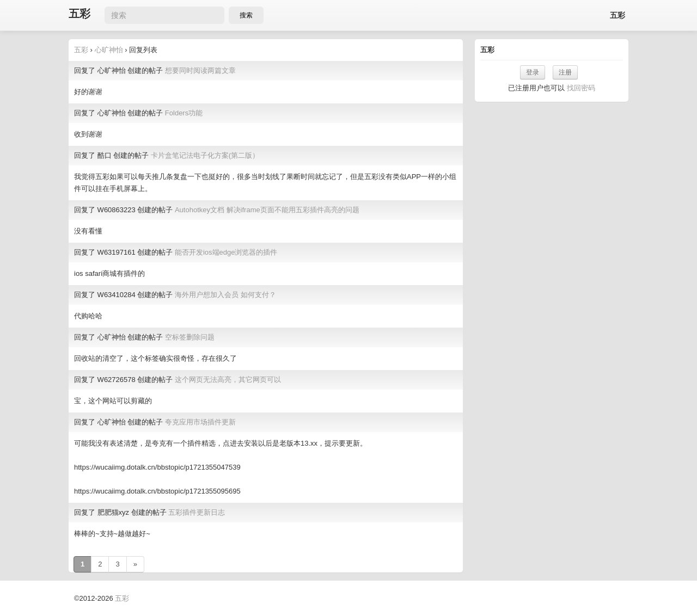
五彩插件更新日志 (197, 512)
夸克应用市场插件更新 (200, 422)
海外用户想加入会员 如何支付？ (225, 295)
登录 (533, 72)
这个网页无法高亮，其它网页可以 (228, 380)
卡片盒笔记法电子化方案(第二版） (205, 155)
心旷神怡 (109, 50)
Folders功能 (184, 113)
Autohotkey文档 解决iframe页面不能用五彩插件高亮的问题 (267, 210)
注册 (565, 72)
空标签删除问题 (190, 337)
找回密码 (581, 88)
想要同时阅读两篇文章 (200, 70)
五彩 (80, 14)
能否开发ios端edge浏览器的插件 (226, 252)
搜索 (246, 15)
